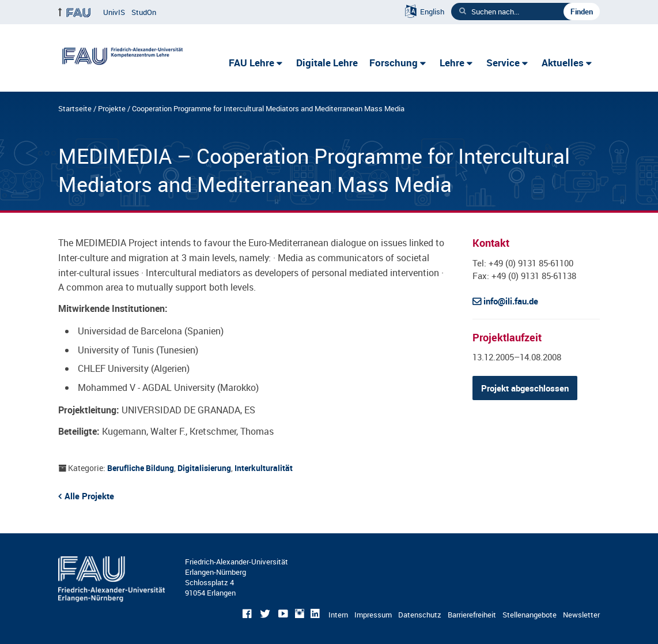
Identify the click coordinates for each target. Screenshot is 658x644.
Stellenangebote (530, 615)
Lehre (452, 63)
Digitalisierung (204, 468)
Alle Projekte (89, 496)
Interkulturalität (264, 468)
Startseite (75, 108)
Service (503, 63)
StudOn (144, 12)
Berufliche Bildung (141, 468)
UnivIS (114, 12)
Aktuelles (563, 63)
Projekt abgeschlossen (525, 388)
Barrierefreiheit (472, 615)
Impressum (373, 615)
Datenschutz (420, 615)
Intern (338, 615)
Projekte (112, 108)
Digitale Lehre (327, 63)
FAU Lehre (252, 63)
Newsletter (581, 615)
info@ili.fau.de (511, 301)
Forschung (394, 63)
